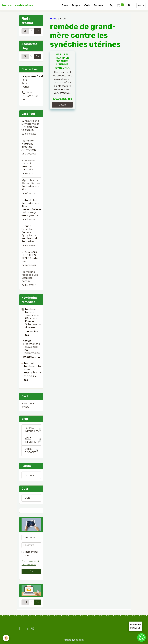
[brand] (18, 5)
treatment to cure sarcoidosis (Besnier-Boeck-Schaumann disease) (33, 318)
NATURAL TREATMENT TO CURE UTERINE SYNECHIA (62, 61)
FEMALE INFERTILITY (33, 430)
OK (37, 31)
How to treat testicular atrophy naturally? (30, 165)
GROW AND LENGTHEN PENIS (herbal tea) (30, 256)
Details (62, 105)
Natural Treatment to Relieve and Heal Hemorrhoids (31, 347)
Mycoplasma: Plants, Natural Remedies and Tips (31, 185)
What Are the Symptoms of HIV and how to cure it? (30, 125)
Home (54, 19)
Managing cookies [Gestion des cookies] (74, 640)
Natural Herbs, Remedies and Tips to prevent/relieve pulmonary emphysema (31, 208)
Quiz (87, 5)
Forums (98, 5)
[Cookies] (6, 638)
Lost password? (29, 565)
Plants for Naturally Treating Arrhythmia (29, 145)
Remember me (32, 554)
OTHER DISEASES (32, 451)
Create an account (30, 561)
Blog (75, 5)
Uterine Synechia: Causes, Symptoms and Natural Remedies (29, 234)
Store (65, 5)
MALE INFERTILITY (33, 440)
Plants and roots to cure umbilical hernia (30, 276)
